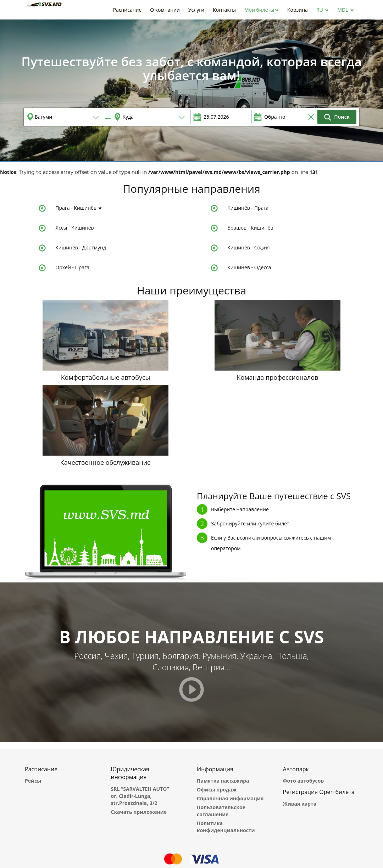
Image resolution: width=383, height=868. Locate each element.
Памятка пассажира (223, 781)
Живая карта (300, 804)
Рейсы (33, 781)
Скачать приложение (139, 812)
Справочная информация (230, 798)
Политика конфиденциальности (226, 827)
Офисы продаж (217, 790)
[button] (262, 10)
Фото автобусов (304, 781)
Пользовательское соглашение (221, 811)
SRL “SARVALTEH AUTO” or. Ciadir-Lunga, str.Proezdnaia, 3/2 (140, 796)
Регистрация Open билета (319, 792)
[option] (191, 90)
